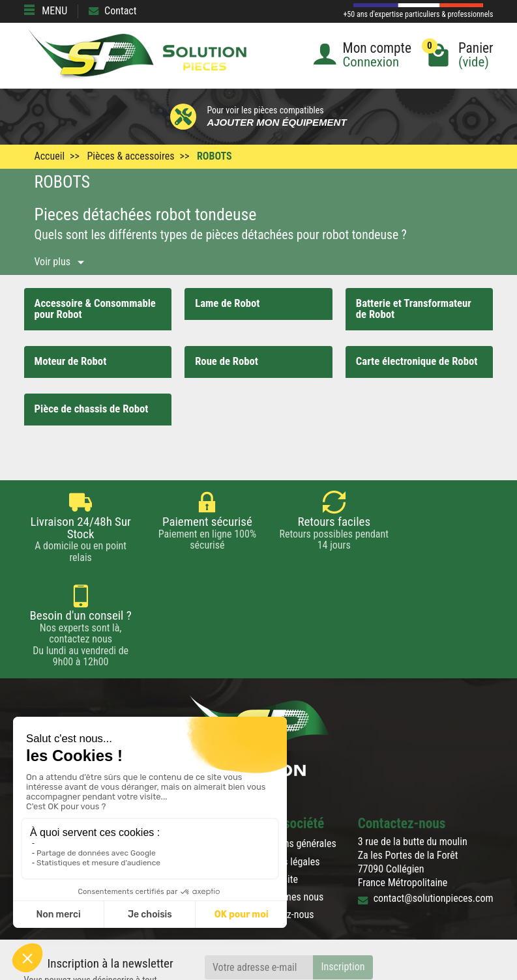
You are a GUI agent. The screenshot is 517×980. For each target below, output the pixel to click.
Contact (112, 11)
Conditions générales (293, 750)
